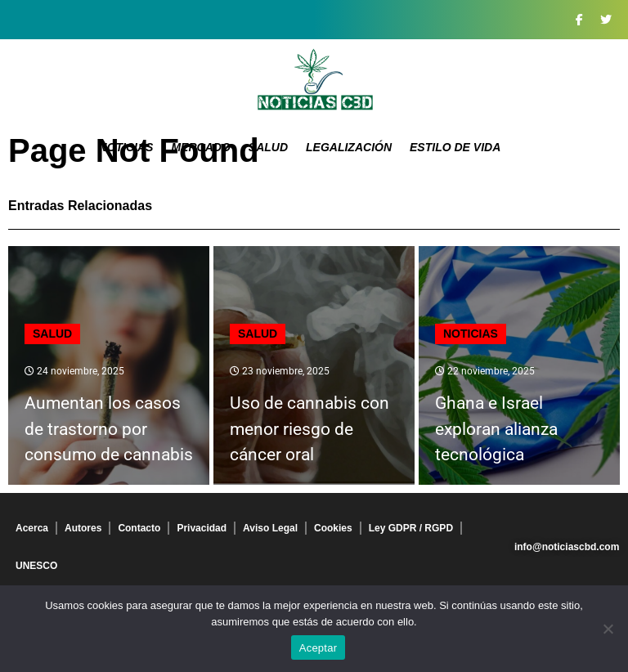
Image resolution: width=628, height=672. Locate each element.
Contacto (139, 528)
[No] (608, 629)
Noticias (126, 147)
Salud (268, 147)
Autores (83, 528)
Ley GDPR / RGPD (411, 528)
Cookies (333, 528)
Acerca (32, 528)
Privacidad (202, 528)
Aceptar (318, 648)
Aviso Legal (270, 528)
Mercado (200, 147)
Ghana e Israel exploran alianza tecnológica (496, 429)
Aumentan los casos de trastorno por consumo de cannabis (109, 429)
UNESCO (36, 566)
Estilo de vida (455, 147)
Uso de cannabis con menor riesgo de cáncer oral (310, 429)
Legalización (349, 147)
